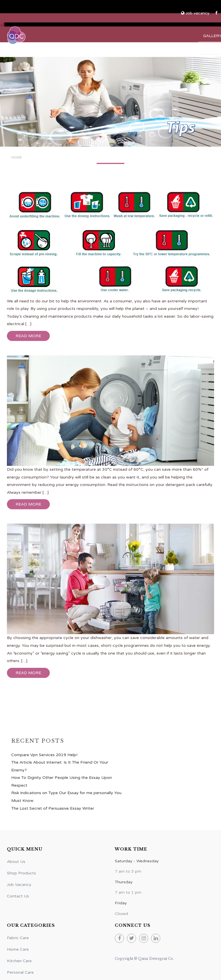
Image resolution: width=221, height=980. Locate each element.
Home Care (18, 949)
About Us (16, 862)
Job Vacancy (19, 885)
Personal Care (20, 972)
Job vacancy (196, 13)
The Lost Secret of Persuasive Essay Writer (53, 808)
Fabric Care (18, 938)
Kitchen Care (19, 961)
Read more (28, 336)
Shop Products (21, 873)
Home (17, 157)
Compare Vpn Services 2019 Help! (44, 755)
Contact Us (18, 896)
